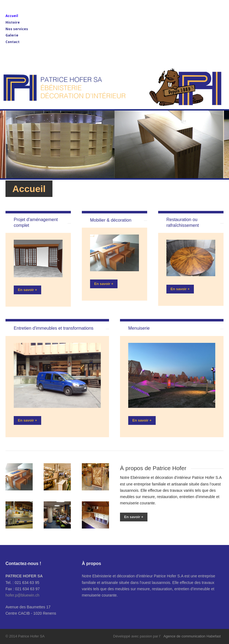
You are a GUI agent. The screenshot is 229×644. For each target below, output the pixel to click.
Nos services (17, 29)
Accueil (12, 16)
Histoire (13, 22)
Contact (12, 42)
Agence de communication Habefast (192, 636)
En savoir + (27, 290)
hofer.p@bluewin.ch (22, 595)
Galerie (12, 35)
